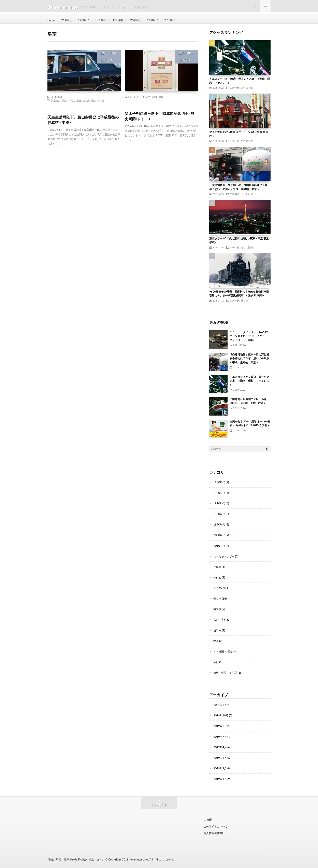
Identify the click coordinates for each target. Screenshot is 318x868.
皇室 (79, 100)
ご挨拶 (218, 567)
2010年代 (178, 20)
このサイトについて (215, 826)
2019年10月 (221, 715)
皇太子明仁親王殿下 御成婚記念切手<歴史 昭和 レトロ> (160, 116)
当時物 (186, 60)
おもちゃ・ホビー (225, 556)
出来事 (109, 60)
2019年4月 (220, 747)
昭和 (154, 97)
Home (51, 20)
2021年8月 (220, 704)
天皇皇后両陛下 (59, 100)
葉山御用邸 (89, 100)
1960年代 (86, 20)
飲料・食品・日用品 (226, 672)
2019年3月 (220, 757)
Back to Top (159, 804)
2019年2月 (220, 768)
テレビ (218, 577)
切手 (148, 97)
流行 (216, 662)
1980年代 (123, 20)
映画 (216, 640)
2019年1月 (220, 778)
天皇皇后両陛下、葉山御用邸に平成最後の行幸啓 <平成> (83, 120)
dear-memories (139, 859)
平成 (72, 100)
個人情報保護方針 (214, 832)
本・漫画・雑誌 (223, 651)
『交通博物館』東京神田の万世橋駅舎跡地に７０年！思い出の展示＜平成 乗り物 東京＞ (249, 358)
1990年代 (141, 20)
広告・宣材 (220, 619)
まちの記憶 (247, 88)
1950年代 (67, 20)
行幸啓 (101, 100)
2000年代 (160, 20)
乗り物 (244, 300)
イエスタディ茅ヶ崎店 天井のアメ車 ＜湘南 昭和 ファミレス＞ (249, 381)
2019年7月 (220, 736)
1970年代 (104, 20)
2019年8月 (220, 725)
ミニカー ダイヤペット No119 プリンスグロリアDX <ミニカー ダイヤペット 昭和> (250, 336)
